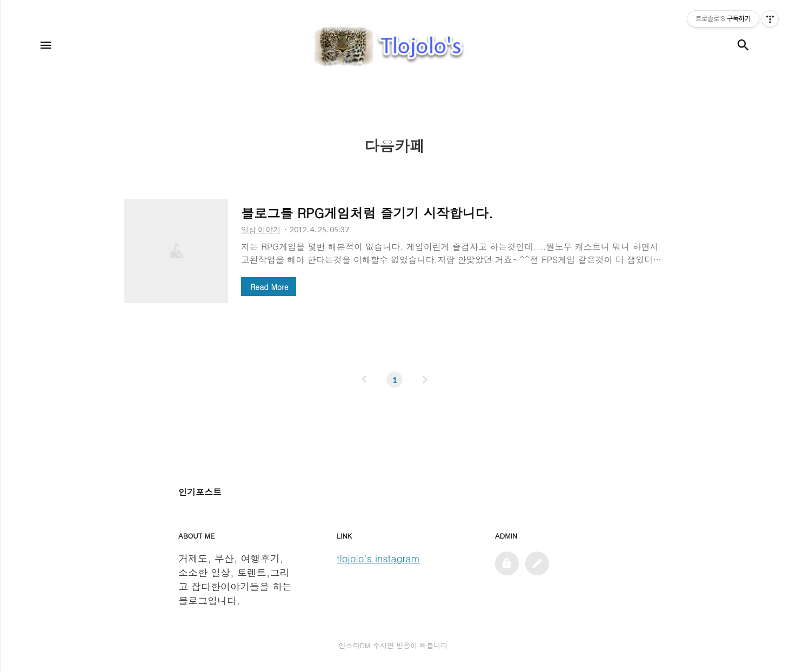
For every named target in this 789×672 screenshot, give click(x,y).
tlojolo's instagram (378, 558)
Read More (269, 287)
